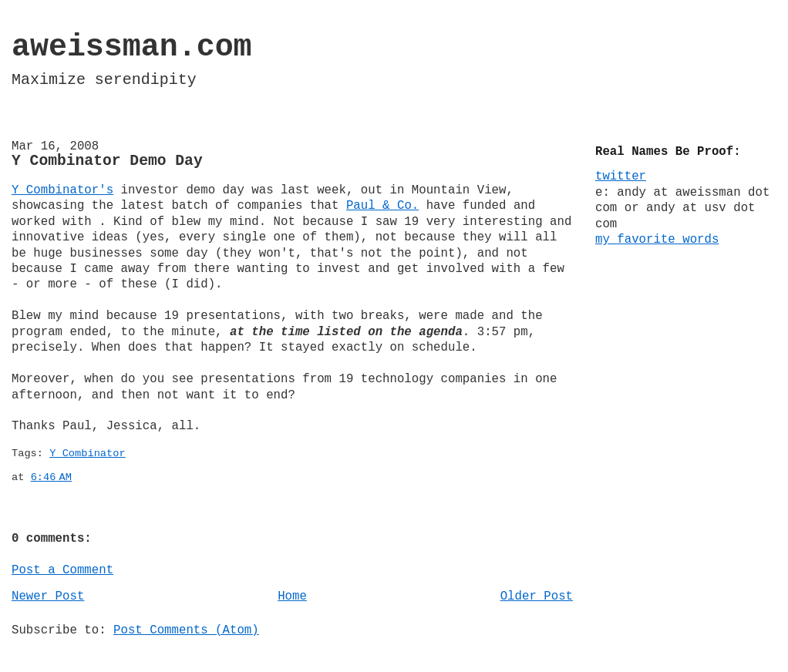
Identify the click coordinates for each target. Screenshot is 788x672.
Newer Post (48, 596)
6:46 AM (51, 477)
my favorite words (657, 240)
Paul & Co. (382, 206)
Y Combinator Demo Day (107, 161)
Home (292, 596)
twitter (621, 176)
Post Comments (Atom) (186, 630)
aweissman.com (132, 47)
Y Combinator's (62, 190)
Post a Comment (62, 570)
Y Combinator (87, 454)
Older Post (537, 596)
